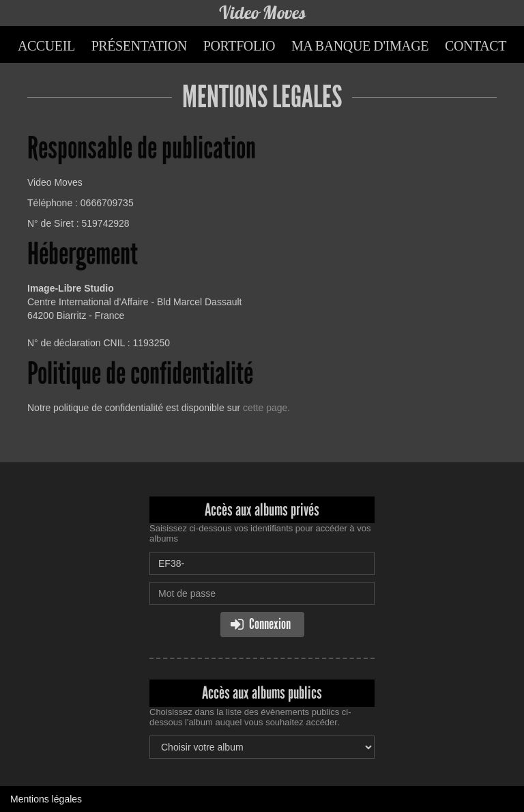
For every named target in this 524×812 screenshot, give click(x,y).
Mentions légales (46, 799)
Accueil (46, 46)
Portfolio (239, 46)
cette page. (266, 408)
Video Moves (262, 13)
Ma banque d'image (360, 46)
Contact (476, 46)
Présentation (139, 46)
